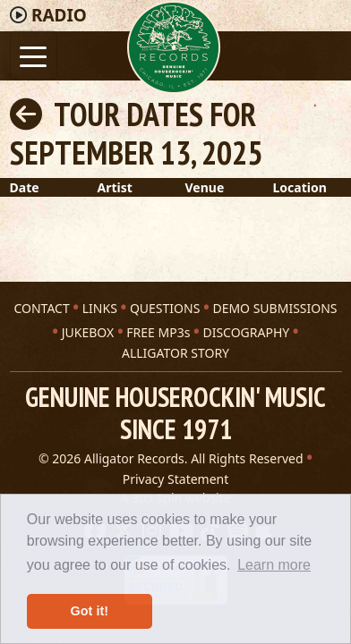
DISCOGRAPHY (246, 332)
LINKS (100, 308)
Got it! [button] (90, 611)
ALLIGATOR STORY (175, 353)
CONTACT (41, 308)
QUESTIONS (165, 308)
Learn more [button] (274, 565)
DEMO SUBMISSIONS (274, 308)
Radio (59, 15)
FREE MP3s (158, 332)
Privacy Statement (176, 479)
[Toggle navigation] (34, 55)
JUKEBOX (88, 332)
